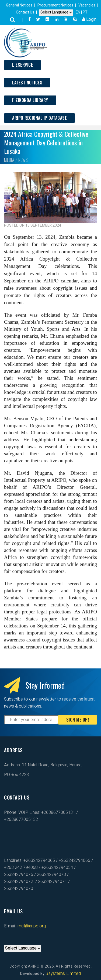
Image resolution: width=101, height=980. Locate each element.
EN (78, 12)
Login (89, 19)
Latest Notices (27, 83)
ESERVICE (22, 65)
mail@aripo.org (31, 926)
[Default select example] (56, 13)
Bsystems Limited (63, 974)
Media (9, 160)
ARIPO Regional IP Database (39, 118)
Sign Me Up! (78, 720)
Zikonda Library (30, 100)
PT (85, 12)
